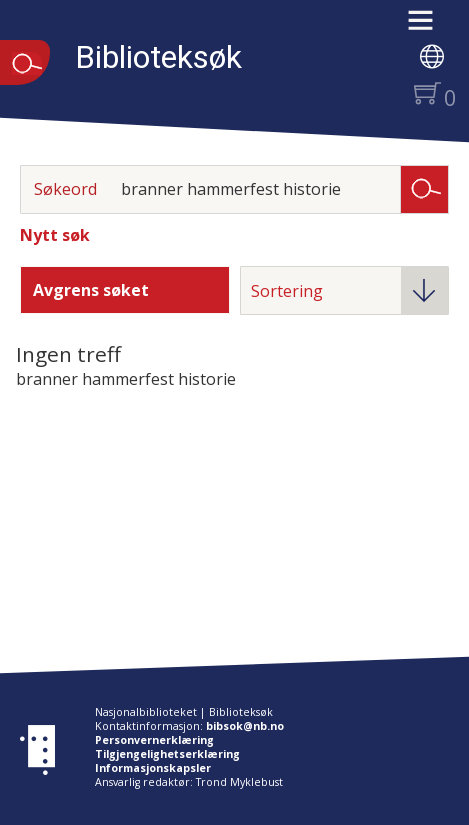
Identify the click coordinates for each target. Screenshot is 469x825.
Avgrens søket (91, 290)
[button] (430, 27)
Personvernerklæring (154, 740)
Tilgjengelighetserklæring (167, 754)
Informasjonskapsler (153, 768)
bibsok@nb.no (245, 726)
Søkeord (65, 189)
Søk (425, 188)
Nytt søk (55, 235)
